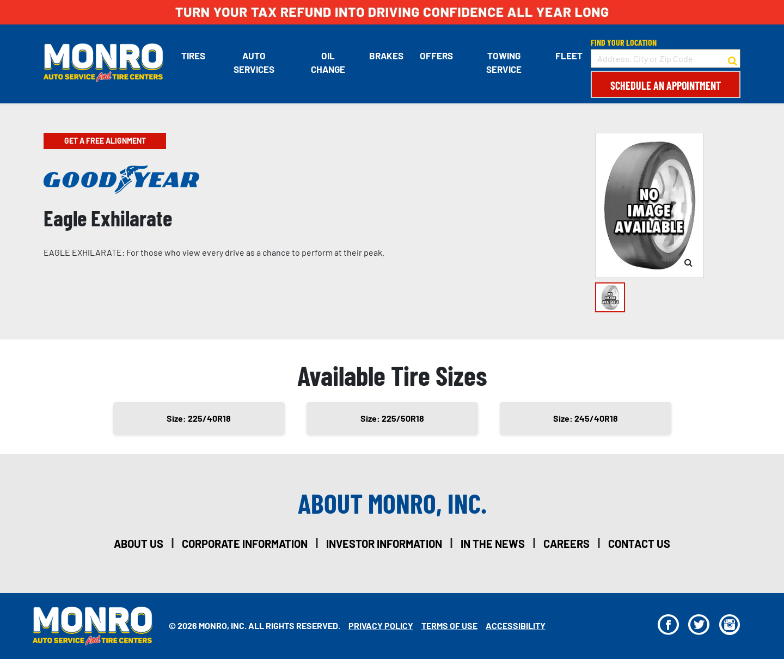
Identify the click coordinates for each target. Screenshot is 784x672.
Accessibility (516, 625)
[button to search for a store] (733, 59)
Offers (436, 56)
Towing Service (504, 63)
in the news (493, 544)
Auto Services (254, 63)
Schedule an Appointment (666, 85)
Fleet (569, 56)
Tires (193, 56)
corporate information (245, 544)
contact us (639, 544)
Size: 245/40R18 (586, 418)
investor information (384, 544)
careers (566, 544)
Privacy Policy (381, 625)
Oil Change (328, 63)
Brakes (386, 56)
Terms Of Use (449, 625)
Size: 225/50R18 (392, 418)
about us (139, 544)
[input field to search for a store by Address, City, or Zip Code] (666, 58)
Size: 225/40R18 (199, 418)
